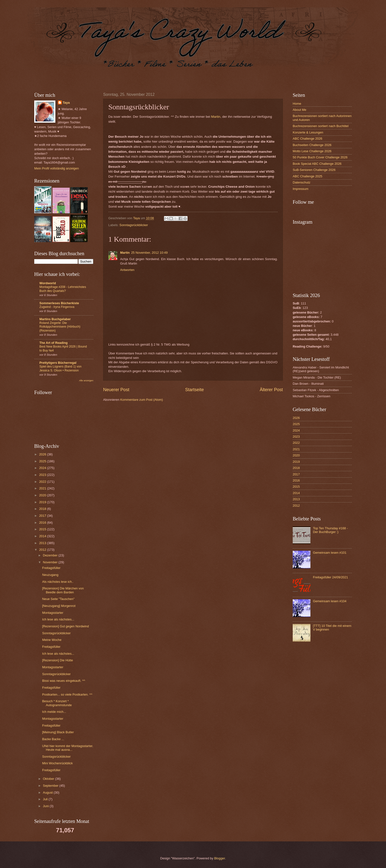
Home (297, 104)
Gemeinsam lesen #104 (330, 601)
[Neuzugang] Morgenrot (59, 606)
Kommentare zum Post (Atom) (141, 400)
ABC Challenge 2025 (307, 176)
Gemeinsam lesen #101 (330, 553)
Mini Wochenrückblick (57, 763)
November (51, 562)
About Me (299, 110)
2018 (43, 509)
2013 (43, 543)
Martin (216, 117)
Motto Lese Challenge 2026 (312, 151)
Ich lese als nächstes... (58, 619)
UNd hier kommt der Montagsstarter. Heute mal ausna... (68, 748)
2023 (43, 475)
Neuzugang (50, 575)
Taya (66, 103)
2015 (43, 529)
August (48, 793)
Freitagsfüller (51, 568)
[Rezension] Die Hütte (57, 660)
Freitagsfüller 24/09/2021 (330, 577)
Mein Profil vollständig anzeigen (56, 168)
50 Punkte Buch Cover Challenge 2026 (320, 157)
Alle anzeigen (86, 380)
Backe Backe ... (53, 739)
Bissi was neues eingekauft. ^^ (64, 681)
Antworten (127, 270)
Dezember (51, 555)
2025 (43, 461)
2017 (43, 516)
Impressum (301, 189)
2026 (43, 454)
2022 (43, 482)
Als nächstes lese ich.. (58, 582)
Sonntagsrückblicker (134, 225)
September (51, 786)
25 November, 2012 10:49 (149, 253)
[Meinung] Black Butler (58, 732)
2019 (43, 502)
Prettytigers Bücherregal (58, 363)
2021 (43, 488)
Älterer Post (271, 390)
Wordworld (48, 283)
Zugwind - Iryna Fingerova (57, 307)
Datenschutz (302, 182)
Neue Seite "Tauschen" (58, 599)
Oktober (49, 779)
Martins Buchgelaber (55, 319)
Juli (46, 799)
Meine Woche (52, 640)
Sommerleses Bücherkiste (59, 303)
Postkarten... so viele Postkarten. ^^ (67, 694)
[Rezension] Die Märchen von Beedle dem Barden (63, 590)
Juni (46, 806)
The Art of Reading (54, 343)
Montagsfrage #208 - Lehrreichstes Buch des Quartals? (63, 289)
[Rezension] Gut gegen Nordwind (65, 626)
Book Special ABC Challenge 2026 (317, 164)
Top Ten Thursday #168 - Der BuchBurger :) (330, 530)
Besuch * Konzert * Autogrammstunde (57, 703)
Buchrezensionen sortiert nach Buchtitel (321, 126)
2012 (43, 550)
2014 (43, 536)
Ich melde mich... (54, 712)
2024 (43, 468)
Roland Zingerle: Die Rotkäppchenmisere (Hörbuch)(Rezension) (60, 327)
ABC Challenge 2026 (307, 139)
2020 (43, 495)
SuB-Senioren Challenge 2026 (314, 170)
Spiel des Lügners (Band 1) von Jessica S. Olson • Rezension (60, 368)
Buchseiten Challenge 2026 (312, 145)
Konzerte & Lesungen (308, 132)
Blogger (220, 858)
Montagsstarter (53, 613)
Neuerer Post (116, 390)
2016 (43, 523)
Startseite (194, 390)
